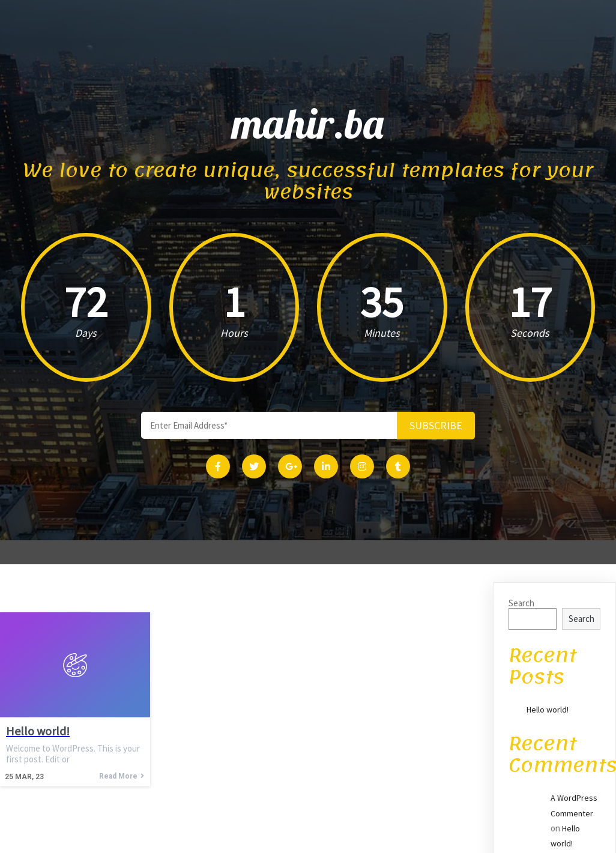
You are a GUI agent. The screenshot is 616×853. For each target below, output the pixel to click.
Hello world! (548, 658)
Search (521, 551)
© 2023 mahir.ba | (268, 840)
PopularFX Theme (349, 840)
